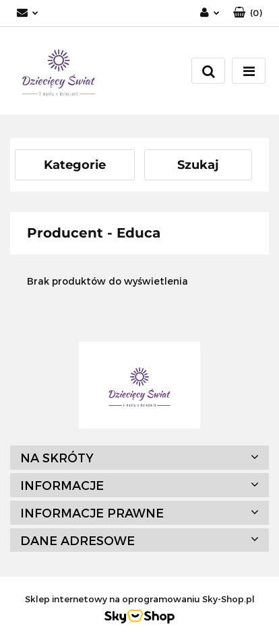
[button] (248, 13)
